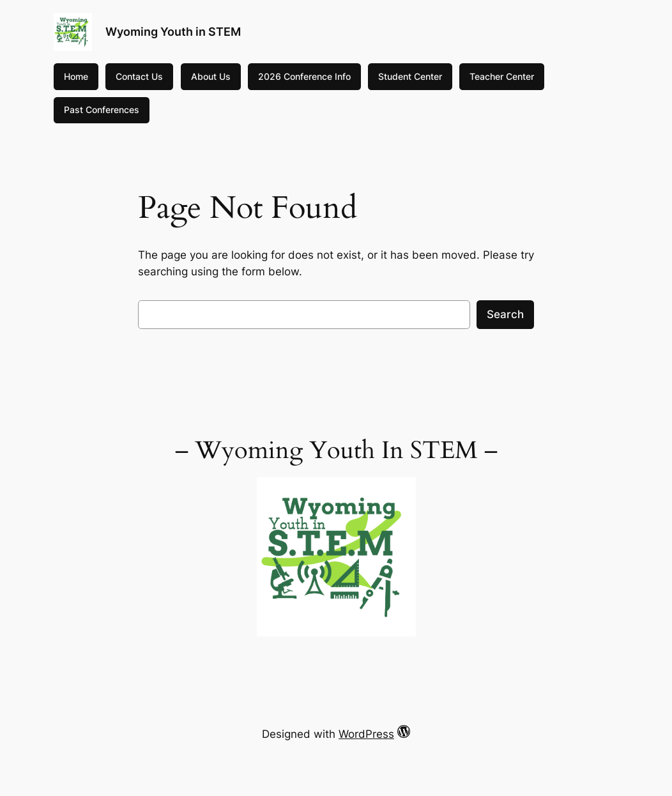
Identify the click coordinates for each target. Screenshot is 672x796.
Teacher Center (502, 76)
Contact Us (139, 76)
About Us (211, 76)
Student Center (410, 76)
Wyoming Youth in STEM (173, 32)
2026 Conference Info (304, 76)
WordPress (366, 734)
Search (505, 314)
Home (76, 76)
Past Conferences (102, 110)
